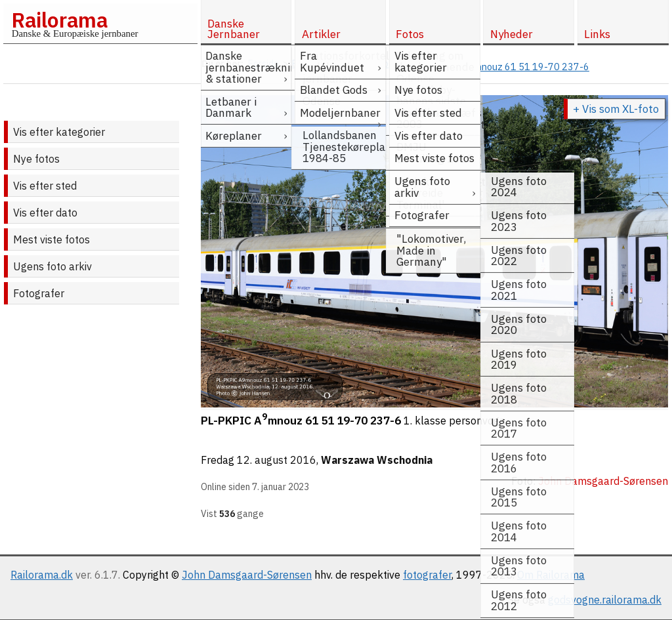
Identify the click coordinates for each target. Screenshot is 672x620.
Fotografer (39, 293)
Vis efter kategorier (59, 132)
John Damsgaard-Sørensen (247, 575)
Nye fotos (36, 159)
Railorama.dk (42, 575)
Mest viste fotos (52, 239)
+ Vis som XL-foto (616, 109)
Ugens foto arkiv (52, 266)
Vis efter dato (45, 213)
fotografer (427, 575)
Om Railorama (551, 575)
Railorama (59, 20)
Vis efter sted (45, 186)
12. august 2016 (277, 460)
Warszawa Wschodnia (377, 460)
